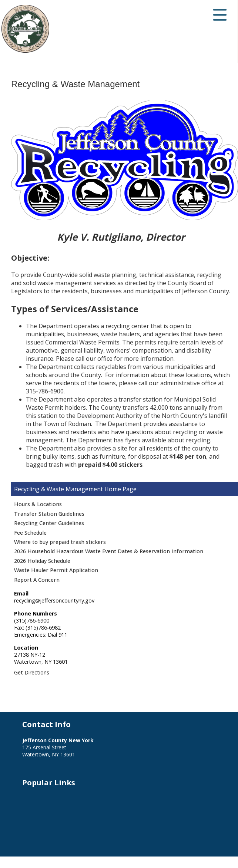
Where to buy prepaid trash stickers (60, 542)
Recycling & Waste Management (58, 489)
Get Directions (32, 672)
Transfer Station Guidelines (49, 514)
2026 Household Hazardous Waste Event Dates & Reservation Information (109, 551)
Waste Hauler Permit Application (56, 570)
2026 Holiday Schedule (42, 561)
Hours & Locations (38, 504)
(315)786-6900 (32, 621)
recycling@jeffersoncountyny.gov (54, 600)
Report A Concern (37, 580)
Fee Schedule (30, 533)
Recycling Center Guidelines (49, 523)
